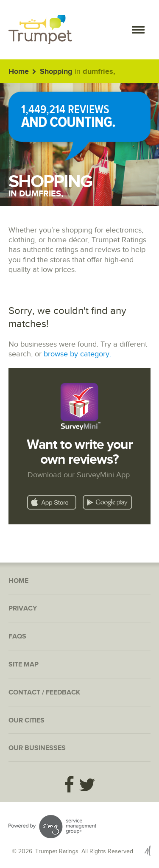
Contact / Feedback (44, 693)
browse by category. (77, 354)
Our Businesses (37, 748)
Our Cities (26, 721)
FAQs (17, 637)
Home (19, 72)
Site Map (24, 665)
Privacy (23, 609)
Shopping (56, 72)
